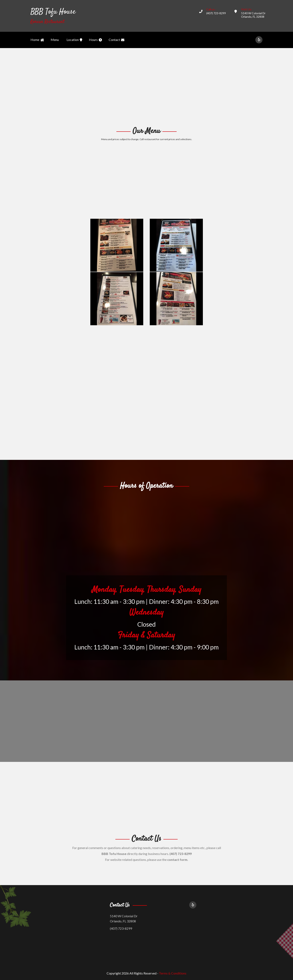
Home (37, 40)
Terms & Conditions (173, 973)
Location (74, 40)
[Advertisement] (146, 87)
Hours (95, 40)
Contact (116, 40)
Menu (55, 40)
